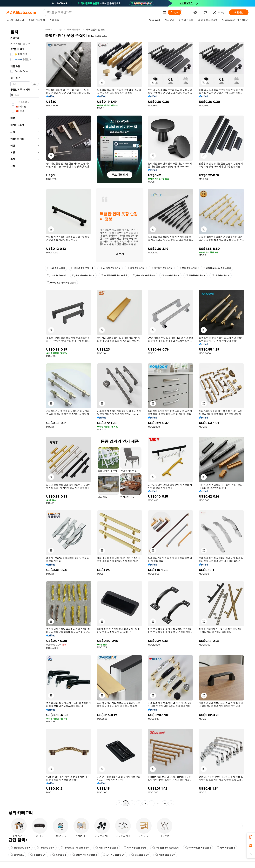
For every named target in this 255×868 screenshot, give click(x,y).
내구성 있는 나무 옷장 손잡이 (61, 283)
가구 (59, 29)
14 (165, 803)
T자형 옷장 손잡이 (57, 275)
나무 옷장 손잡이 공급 (135, 848)
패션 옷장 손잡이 (136, 268)
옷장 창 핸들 (59, 855)
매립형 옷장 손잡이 (165, 855)
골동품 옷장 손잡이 (195, 275)
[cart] (206, 13)
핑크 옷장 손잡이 (140, 855)
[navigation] (25, 417)
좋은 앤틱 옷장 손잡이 (144, 275)
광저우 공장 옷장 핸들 (82, 268)
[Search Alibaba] (103, 12)
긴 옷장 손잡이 (38, 855)
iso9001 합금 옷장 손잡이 (198, 848)
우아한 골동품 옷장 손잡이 (114, 275)
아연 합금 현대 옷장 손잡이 (166, 848)
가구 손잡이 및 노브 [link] (95, 29)
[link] (251, 837)
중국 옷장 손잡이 (226, 848)
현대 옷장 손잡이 (56, 268)
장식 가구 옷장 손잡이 (114, 855)
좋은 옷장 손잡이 (188, 268)
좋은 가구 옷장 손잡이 (83, 275)
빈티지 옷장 (17, 855)
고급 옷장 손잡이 (170, 275)
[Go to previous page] (119, 803)
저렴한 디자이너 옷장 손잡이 (217, 268)
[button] (164, 12)
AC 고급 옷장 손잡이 (110, 268)
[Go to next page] (171, 803)
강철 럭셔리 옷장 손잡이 (85, 855)
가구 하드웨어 (74, 29)
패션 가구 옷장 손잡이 (107, 848)
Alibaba (49, 29)
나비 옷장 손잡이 (221, 275)
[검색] (174, 12)
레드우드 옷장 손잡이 (162, 268)
